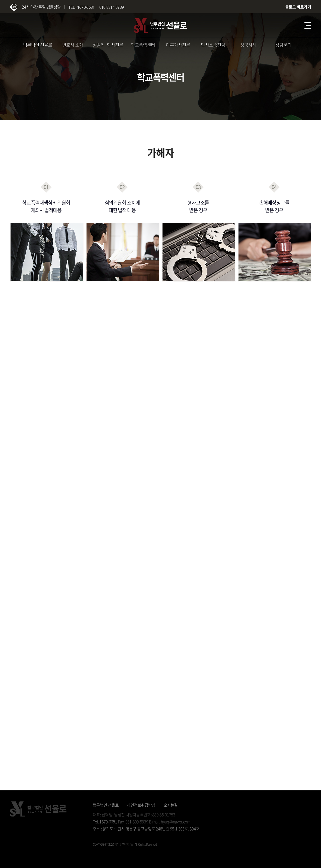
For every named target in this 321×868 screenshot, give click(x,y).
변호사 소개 (73, 45)
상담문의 (284, 45)
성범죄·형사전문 (108, 45)
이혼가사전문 (178, 45)
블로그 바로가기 (298, 7)
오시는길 (171, 805)
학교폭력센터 (143, 45)
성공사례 (248, 45)
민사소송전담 (213, 45)
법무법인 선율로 (38, 45)
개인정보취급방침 (141, 805)
